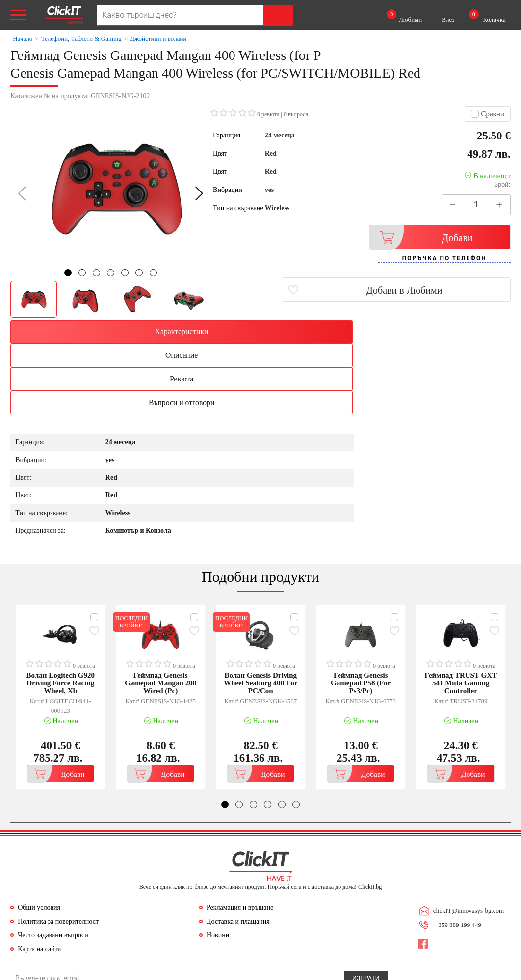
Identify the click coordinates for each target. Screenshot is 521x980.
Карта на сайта (39, 880)
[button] (199, 193)
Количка (487, 16)
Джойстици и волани (158, 39)
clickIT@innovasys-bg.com (467, 841)
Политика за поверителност (58, 852)
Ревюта (324, 332)
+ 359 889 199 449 (456, 854)
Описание (197, 332)
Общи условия (39, 838)
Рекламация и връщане (240, 838)
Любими (404, 16)
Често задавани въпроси (53, 866)
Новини (218, 866)
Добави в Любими (453, 290)
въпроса (296, 114)
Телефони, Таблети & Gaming (81, 39)
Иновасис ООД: (210, 972)
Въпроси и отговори (450, 332)
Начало (23, 39)
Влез (448, 19)
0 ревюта (268, 114)
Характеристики (71, 332)
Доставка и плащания (238, 852)
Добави (428, 237)
